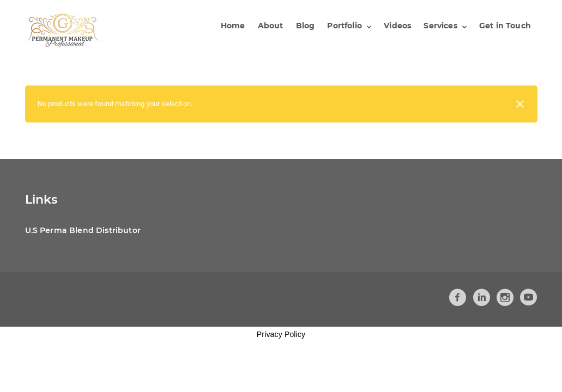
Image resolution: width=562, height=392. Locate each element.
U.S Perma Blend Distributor (83, 230)
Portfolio (344, 26)
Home (233, 26)
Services (440, 26)
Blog (306, 26)
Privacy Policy (281, 334)
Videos (397, 26)
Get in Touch (505, 26)
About (271, 26)
